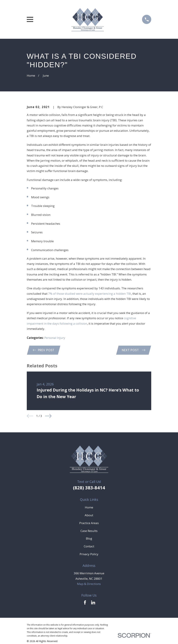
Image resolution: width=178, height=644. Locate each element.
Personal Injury (55, 338)
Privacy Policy (89, 554)
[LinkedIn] (93, 602)
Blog (89, 538)
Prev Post (44, 350)
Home (89, 507)
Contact (89, 546)
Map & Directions (89, 584)
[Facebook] (85, 602)
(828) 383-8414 (89, 488)
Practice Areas (89, 523)
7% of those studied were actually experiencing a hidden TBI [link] (90, 294)
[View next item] (48, 416)
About (89, 515)
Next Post (134, 350)
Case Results (89, 531)
